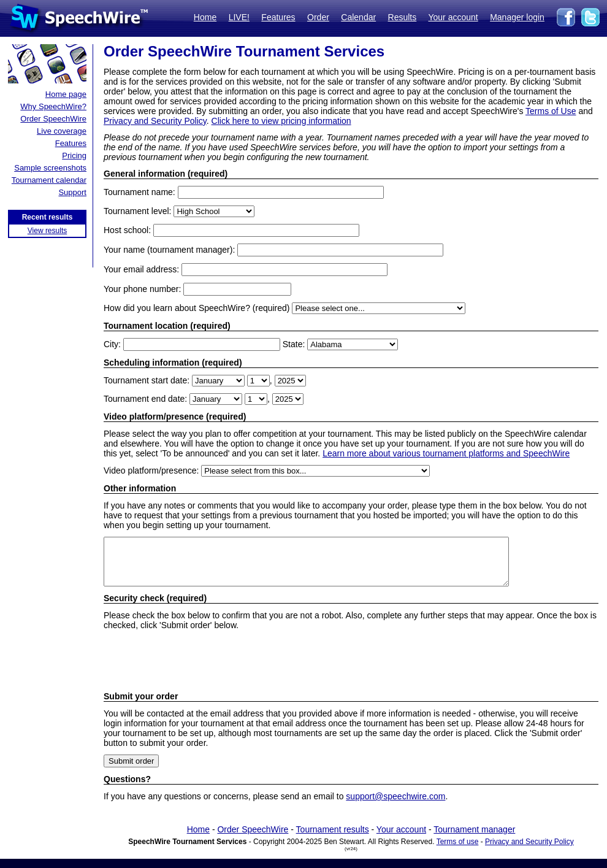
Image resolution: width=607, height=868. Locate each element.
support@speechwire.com (395, 805)
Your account (453, 17)
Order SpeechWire (53, 119)
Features (278, 17)
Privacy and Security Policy (155, 121)
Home (205, 17)
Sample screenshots (50, 168)
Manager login (517, 17)
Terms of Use (551, 111)
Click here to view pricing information (281, 121)
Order (318, 17)
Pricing (74, 156)
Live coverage (62, 131)
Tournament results (333, 839)
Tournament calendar (49, 180)
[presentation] (197, 670)
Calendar (358, 17)
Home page (66, 94)
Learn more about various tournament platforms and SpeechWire (446, 453)
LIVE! (239, 17)
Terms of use (458, 851)
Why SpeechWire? (53, 106)
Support (72, 192)
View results (47, 231)
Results (403, 17)
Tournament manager (474, 839)
